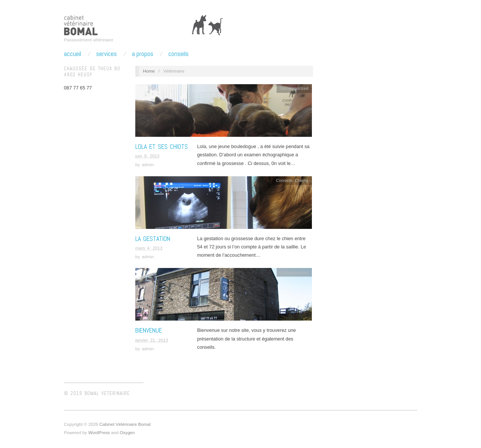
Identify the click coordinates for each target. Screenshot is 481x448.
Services (107, 54)
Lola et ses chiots (162, 147)
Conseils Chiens (292, 180)
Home (149, 71)
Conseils (178, 54)
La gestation (153, 239)
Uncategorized (294, 88)
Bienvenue (149, 330)
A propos (143, 54)
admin (148, 164)
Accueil (73, 54)
